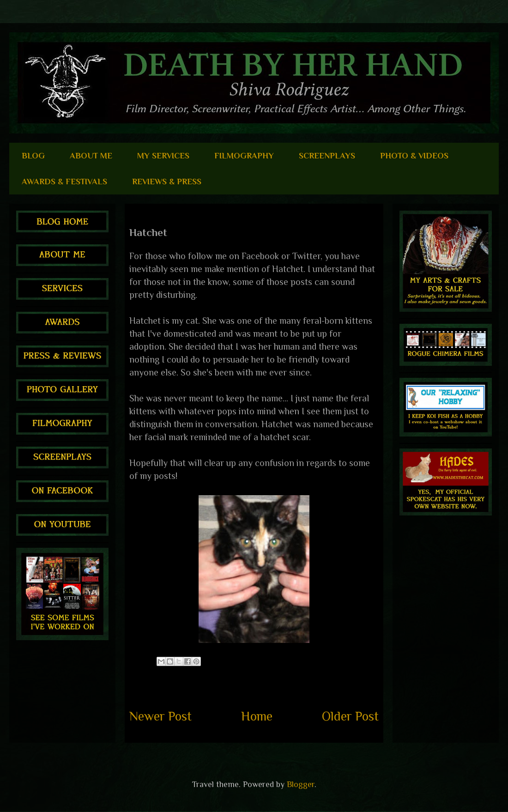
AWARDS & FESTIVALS (64, 182)
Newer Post (160, 716)
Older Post (350, 716)
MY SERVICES (163, 156)
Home (257, 716)
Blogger (301, 784)
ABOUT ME (91, 156)
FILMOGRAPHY (244, 156)
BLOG (33, 156)
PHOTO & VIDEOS (414, 156)
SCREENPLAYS (327, 156)
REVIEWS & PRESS (167, 182)
